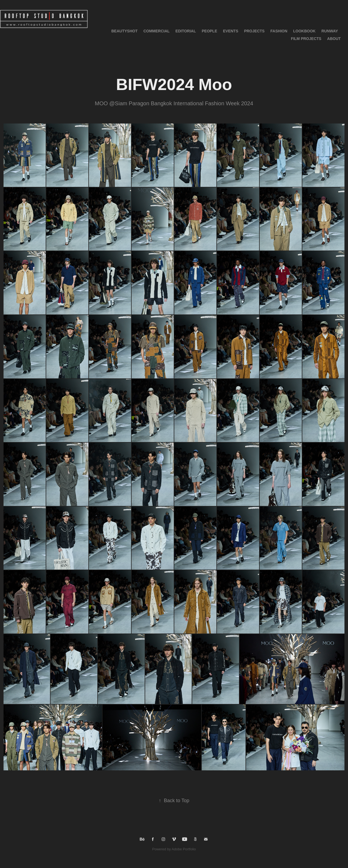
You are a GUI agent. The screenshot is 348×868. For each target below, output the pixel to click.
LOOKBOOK (304, 31)
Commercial (156, 31)
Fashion (279, 31)
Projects (254, 31)
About (334, 39)
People (209, 31)
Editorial (186, 31)
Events (231, 31)
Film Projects (306, 39)
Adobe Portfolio (184, 849)
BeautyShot (125, 31)
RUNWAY (330, 31)
